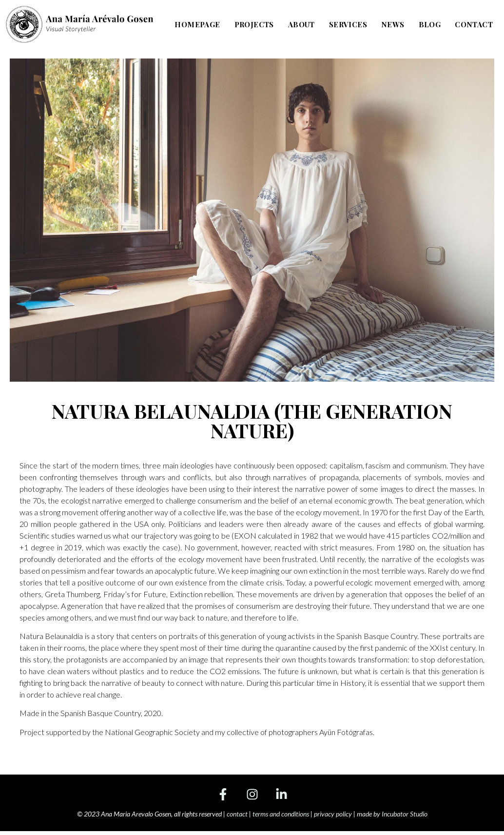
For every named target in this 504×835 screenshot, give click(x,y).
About (302, 24)
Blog (430, 24)
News (393, 24)
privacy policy (333, 814)
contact (237, 814)
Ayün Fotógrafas (346, 732)
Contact (474, 24)
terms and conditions (281, 814)
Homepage (198, 24)
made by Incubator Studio (392, 814)
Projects (255, 24)
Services (349, 24)
